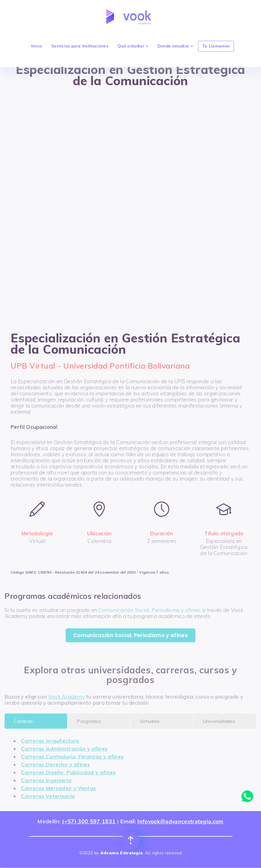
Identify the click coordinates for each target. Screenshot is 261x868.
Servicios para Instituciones (80, 46)
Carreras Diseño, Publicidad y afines (69, 772)
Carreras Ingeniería (46, 780)
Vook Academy (67, 697)
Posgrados (89, 721)
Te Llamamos (216, 46)
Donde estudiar (175, 46)
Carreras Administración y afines (64, 749)
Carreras (23, 721)
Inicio (37, 46)
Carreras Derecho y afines (55, 764)
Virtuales (150, 721)
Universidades (219, 721)
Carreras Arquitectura (50, 741)
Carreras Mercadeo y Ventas (58, 788)
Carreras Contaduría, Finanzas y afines (72, 757)
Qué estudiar (133, 46)
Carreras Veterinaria (48, 796)
